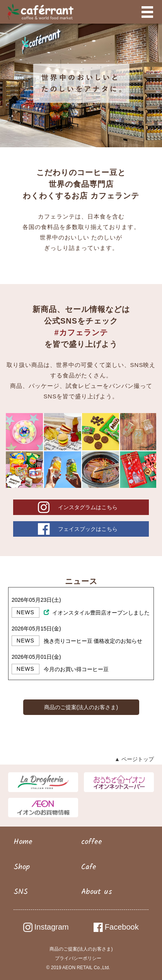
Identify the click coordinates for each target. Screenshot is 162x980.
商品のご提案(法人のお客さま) (81, 707)
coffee (92, 842)
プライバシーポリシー (78, 958)
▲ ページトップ (134, 759)
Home (23, 842)
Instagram (46, 927)
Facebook (116, 927)
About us (97, 892)
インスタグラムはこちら (88, 507)
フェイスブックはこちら (88, 529)
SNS (21, 892)
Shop (22, 867)
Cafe (89, 867)
